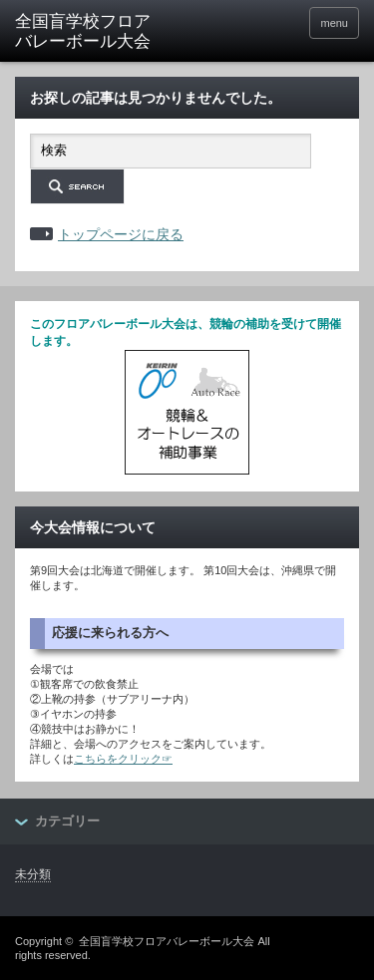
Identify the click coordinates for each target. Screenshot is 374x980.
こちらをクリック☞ (123, 759)
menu (334, 23)
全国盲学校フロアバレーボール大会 (167, 941)
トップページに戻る (121, 234)
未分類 (33, 874)
